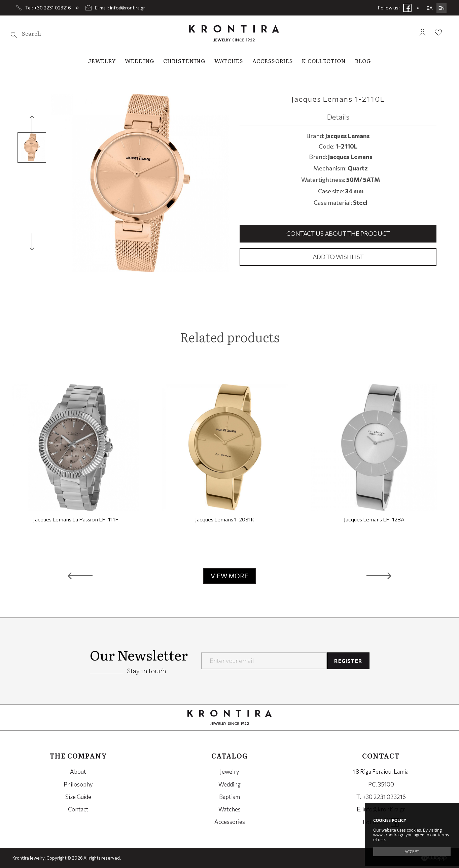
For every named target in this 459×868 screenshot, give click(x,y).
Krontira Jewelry (234, 33)
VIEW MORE (229, 576)
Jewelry (230, 771)
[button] (80, 576)
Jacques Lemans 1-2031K (225, 519)
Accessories (230, 822)
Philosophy (78, 784)
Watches (229, 809)
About (78, 771)
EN (442, 8)
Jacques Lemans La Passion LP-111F (76, 519)
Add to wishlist (338, 257)
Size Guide (78, 797)
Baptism (229, 797)
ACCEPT (412, 852)
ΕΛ (430, 8)
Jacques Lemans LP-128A (374, 519)
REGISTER (348, 661)
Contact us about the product (338, 233)
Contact (78, 809)
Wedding (229, 784)
